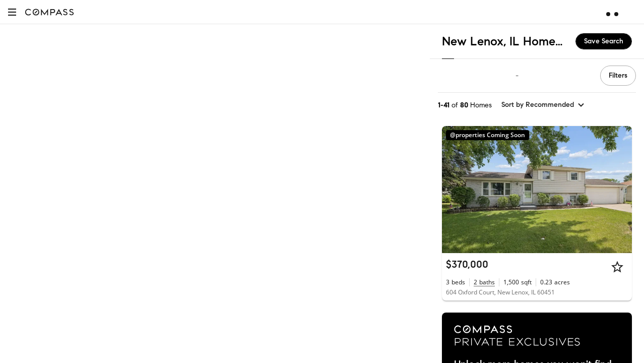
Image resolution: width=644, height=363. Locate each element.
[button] (12, 12)
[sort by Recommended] (543, 105)
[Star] (617, 267)
